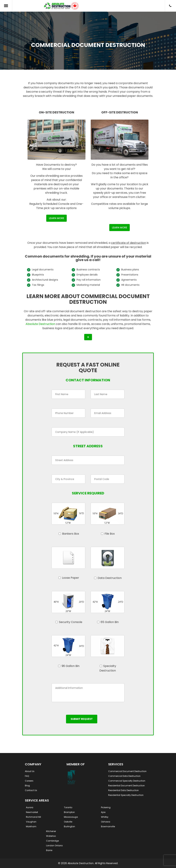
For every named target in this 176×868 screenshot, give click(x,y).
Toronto (68, 807)
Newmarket (32, 812)
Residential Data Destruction (123, 790)
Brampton (69, 812)
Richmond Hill (33, 817)
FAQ (27, 776)
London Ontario (54, 846)
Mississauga (71, 817)
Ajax (103, 812)
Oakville (68, 822)
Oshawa (106, 822)
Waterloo (51, 836)
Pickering (106, 807)
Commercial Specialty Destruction (127, 781)
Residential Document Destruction (126, 786)
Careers (29, 781)
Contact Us (31, 790)
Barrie (49, 850)
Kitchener (51, 831)
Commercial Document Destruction (127, 771)
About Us (30, 771)
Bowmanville (108, 826)
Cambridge (52, 841)
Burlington (69, 826)
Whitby (105, 817)
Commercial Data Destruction (124, 776)
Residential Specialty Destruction (126, 795)
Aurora (30, 807)
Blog (27, 786)
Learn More (56, 218)
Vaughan (31, 822)
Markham (31, 826)
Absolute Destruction (40, 324)
